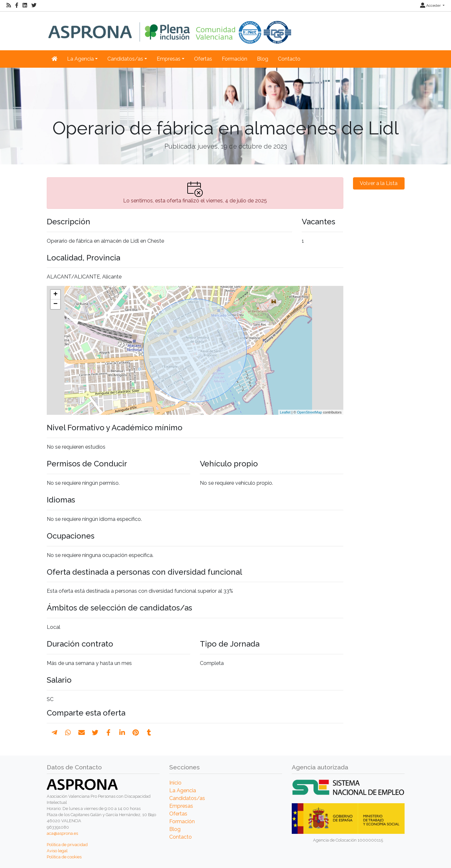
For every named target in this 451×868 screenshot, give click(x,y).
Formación (235, 59)
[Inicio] (170, 28)
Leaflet (285, 412)
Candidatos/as (187, 798)
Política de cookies (64, 857)
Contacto (289, 59)
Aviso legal (57, 851)
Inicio (175, 783)
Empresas (181, 806)
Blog (263, 59)
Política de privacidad (67, 845)
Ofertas (203, 59)
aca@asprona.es (62, 833)
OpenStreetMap (309, 412)
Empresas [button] (169, 59)
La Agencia (183, 790)
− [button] (55, 304)
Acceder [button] (431, 5)
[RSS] (9, 5)
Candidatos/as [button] (125, 59)
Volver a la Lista (379, 183)
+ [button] (55, 295)
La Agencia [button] (80, 59)
